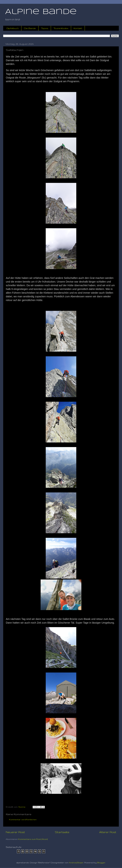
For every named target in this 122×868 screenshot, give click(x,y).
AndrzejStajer (76, 863)
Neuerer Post (15, 832)
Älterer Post (108, 832)
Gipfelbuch (13, 28)
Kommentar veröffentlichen (23, 820)
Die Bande (30, 28)
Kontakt (78, 28)
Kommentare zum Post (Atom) (33, 839)
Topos (45, 28)
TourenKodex (61, 28)
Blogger (101, 863)
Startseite (62, 832)
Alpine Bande (41, 12)
